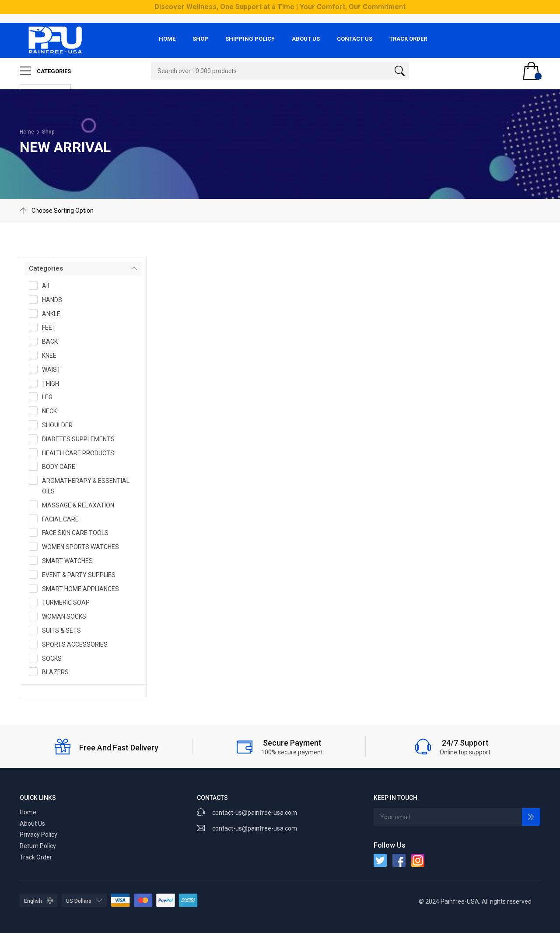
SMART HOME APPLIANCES (77, 588)
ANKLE (47, 313)
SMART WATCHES (64, 560)
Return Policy (38, 846)
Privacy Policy (38, 834)
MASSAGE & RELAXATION (74, 505)
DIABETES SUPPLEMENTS (75, 439)
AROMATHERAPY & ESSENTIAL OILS (79, 485)
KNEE (45, 355)
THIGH (47, 383)
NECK (46, 411)
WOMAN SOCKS (60, 616)
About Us (306, 39)
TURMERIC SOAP (62, 602)
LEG (44, 397)
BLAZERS (52, 672)
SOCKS (48, 658)
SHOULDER (54, 425)
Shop (200, 39)
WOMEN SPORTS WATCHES (77, 546)
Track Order (408, 39)
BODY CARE (55, 466)
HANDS (48, 299)
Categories (45, 71)
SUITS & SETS (58, 630)
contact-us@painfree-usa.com (255, 828)
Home (167, 39)
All (42, 285)
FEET (45, 327)
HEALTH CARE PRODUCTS (74, 453)
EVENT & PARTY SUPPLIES (75, 574)
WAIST (48, 369)
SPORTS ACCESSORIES (71, 644)
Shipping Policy (250, 39)
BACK (46, 341)
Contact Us (355, 39)
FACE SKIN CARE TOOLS (72, 532)
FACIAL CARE (57, 519)
